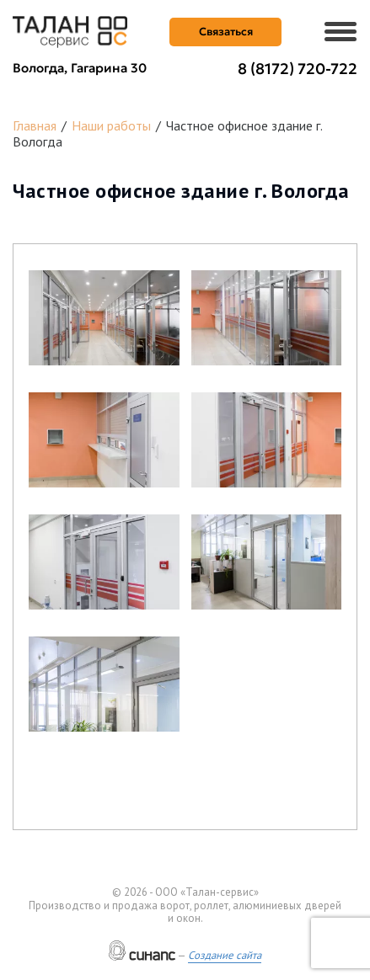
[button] (104, 318)
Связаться (226, 32)
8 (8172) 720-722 (298, 69)
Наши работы (111, 125)
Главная (35, 125)
